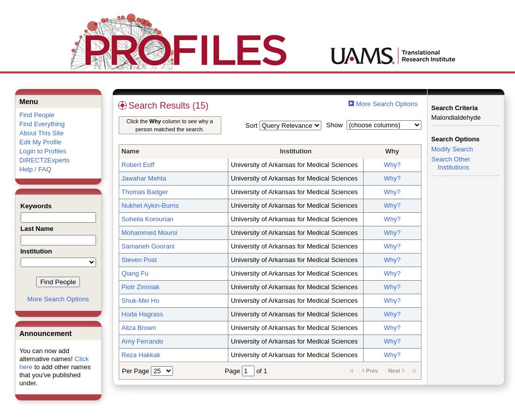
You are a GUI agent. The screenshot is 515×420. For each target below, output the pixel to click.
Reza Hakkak (141, 355)
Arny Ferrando (143, 341)
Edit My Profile (41, 142)
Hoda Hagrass (143, 314)
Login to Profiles (43, 151)
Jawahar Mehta (144, 178)
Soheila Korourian (148, 219)
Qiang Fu (135, 273)
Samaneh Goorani (148, 246)
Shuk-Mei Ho (141, 301)
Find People (37, 115)
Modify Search (452, 149)
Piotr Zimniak (141, 287)
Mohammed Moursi (150, 233)
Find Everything (42, 124)
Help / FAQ (36, 169)
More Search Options (58, 299)
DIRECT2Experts (45, 160)
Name (131, 151)
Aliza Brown (139, 328)
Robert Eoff (138, 165)
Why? (392, 165)
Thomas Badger (145, 192)
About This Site (42, 133)
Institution (296, 151)
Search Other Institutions (451, 163)
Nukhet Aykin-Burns (150, 205)
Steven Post (139, 260)
